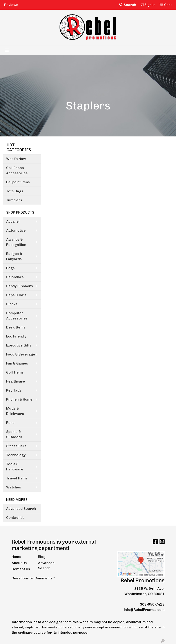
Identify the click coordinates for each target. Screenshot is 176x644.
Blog (42, 557)
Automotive (16, 230)
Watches (14, 487)
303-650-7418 (152, 604)
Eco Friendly (16, 336)
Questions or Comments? (33, 578)
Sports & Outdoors (14, 434)
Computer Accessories (17, 316)
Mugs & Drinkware (15, 411)
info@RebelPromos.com (144, 610)
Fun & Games (17, 363)
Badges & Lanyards (14, 256)
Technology (16, 455)
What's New (16, 159)
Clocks (12, 304)
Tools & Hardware (15, 467)
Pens (10, 423)
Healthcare (16, 381)
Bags (10, 268)
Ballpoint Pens (18, 182)
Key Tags (14, 390)
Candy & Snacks (20, 286)
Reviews (11, 5)
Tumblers (14, 200)
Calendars (15, 277)
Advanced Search (21, 509)
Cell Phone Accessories (17, 170)
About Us (19, 563)
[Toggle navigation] (7, 50)
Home (16, 557)
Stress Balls (16, 446)
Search (128, 5)
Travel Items (17, 478)
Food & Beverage (21, 354)
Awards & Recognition (16, 242)
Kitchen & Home (19, 399)
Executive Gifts (19, 345)
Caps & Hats (16, 295)
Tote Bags (15, 191)
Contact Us (15, 518)
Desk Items (16, 327)
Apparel (13, 221)
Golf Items (15, 372)
